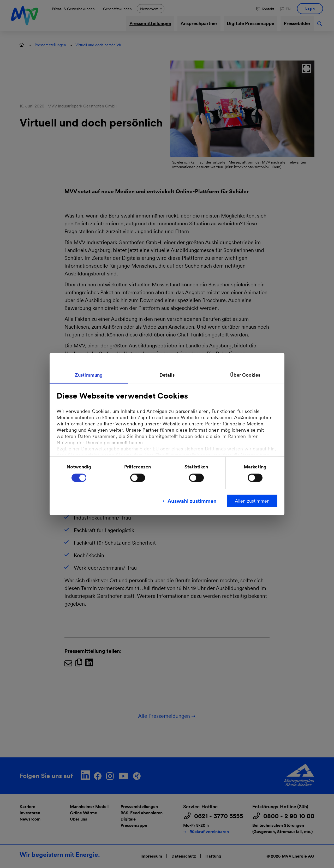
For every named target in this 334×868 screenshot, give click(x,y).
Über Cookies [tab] (245, 375)
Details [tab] (167, 375)
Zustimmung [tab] (89, 375)
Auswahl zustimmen (192, 501)
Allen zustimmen (252, 501)
